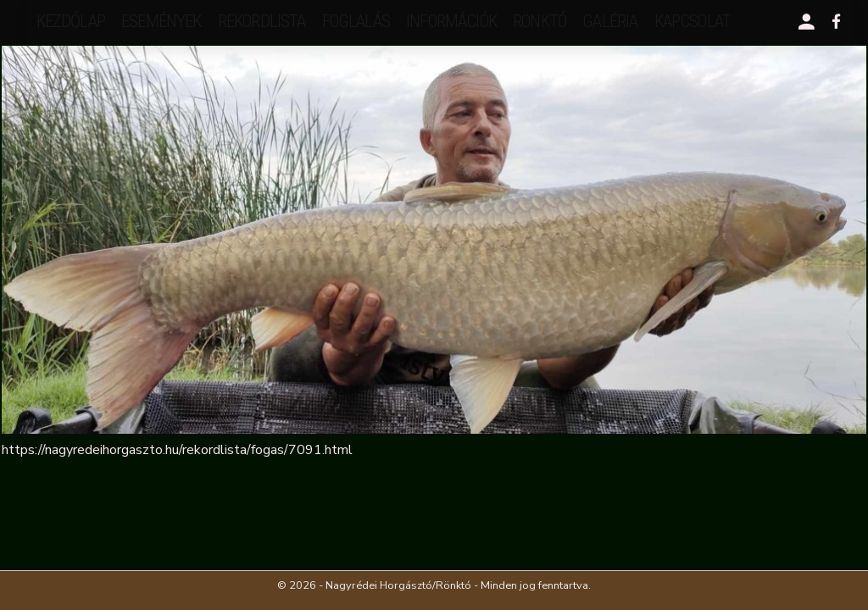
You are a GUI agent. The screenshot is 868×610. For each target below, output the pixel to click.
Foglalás (356, 21)
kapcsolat (693, 21)
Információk (451, 21)
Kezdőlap (71, 21)
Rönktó (540, 21)
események (161, 21)
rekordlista (262, 21)
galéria (610, 21)
